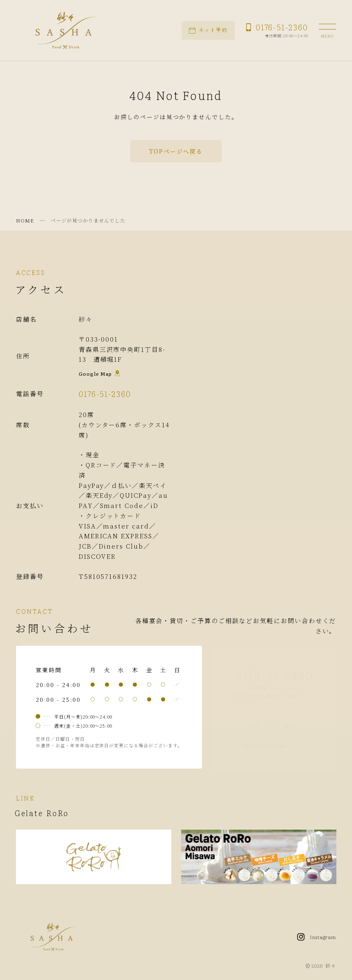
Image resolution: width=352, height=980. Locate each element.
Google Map (99, 375)
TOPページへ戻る (176, 151)
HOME (25, 220)
